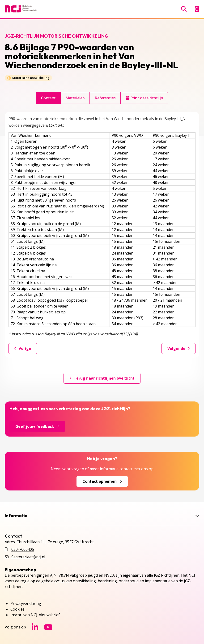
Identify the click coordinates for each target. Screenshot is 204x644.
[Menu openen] (197, 9)
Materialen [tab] (75, 98)
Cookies (17, 609)
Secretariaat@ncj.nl (28, 557)
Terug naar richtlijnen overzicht (102, 378)
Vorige (23, 348)
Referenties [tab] (105, 98)
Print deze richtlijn (144, 98)
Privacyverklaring (26, 603)
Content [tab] (48, 98)
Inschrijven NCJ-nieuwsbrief (35, 615)
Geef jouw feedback (37, 426)
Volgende (178, 348)
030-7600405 (23, 549)
